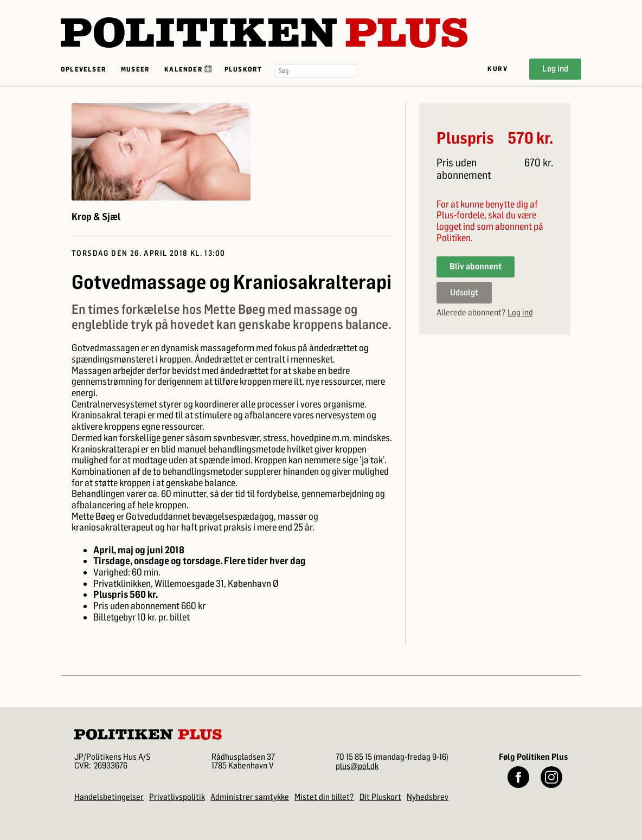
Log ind (555, 69)
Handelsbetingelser (109, 797)
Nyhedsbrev (428, 797)
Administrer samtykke (250, 797)
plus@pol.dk (357, 766)
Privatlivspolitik (177, 797)
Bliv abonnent (476, 266)
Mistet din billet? (324, 797)
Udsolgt (464, 292)
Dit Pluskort (380, 797)
